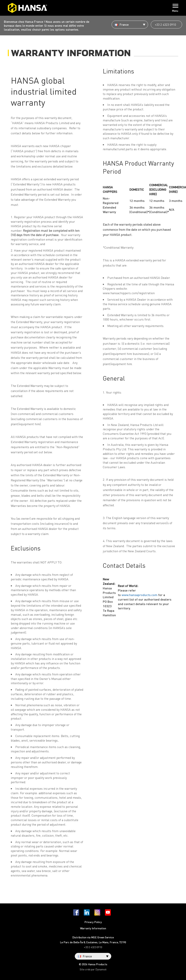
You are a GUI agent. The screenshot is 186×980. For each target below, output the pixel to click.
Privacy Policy (93, 922)
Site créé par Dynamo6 (93, 969)
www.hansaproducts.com (139, 595)
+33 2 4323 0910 (165, 25)
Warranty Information (93, 928)
